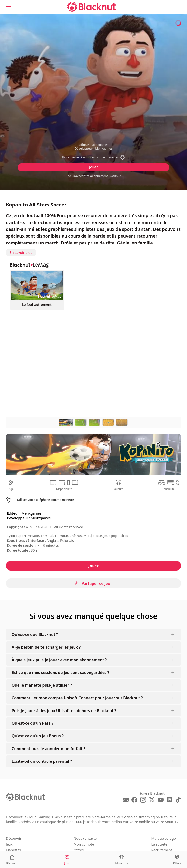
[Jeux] (67, 860)
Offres (79, 850)
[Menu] (9, 7)
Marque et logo (164, 838)
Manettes (13, 850)
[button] (93, 157)
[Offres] (177, 860)
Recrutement (162, 850)
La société (159, 844)
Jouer (93, 167)
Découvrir (14, 838)
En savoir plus (21, 252)
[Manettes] (121, 860)
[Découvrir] (12, 860)
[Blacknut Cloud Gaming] (92, 7)
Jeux (9, 844)
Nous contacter (86, 838)
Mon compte (84, 844)
